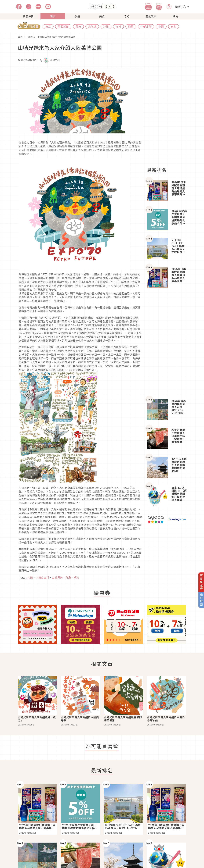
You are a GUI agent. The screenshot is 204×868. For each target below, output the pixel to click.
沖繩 (106, 26)
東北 (174, 26)
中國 (161, 26)
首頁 (20, 37)
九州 (118, 26)
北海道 (92, 26)
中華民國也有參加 (46, 289)
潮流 (53, 16)
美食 (102, 16)
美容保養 (28, 16)
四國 (131, 26)
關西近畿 (63, 26)
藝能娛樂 (151, 16)
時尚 (127, 16)
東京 (48, 26)
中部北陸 (146, 26)
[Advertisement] (168, 116)
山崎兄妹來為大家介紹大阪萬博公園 (56, 37)
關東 (78, 26)
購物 (176, 16)
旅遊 (77, 16)
